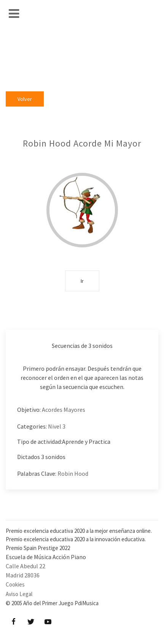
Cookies (15, 584)
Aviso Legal (19, 594)
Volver (25, 99)
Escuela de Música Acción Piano (46, 557)
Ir (82, 281)
